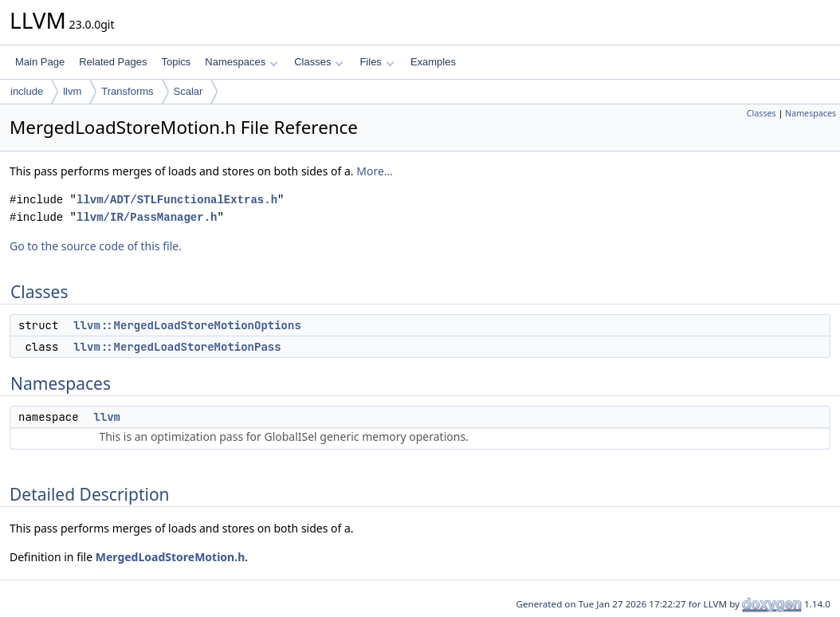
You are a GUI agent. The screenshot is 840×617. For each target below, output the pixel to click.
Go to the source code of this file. (96, 246)
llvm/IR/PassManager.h (147, 217)
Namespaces (241, 62)
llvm (72, 91)
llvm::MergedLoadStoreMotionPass (177, 347)
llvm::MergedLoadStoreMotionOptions (187, 325)
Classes (319, 62)
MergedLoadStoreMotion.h (171, 557)
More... (375, 171)
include (27, 91)
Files (377, 62)
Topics (176, 62)
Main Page (40, 62)
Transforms (127, 91)
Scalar (188, 91)
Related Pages (113, 62)
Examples (433, 62)
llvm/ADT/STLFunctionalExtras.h (177, 200)
